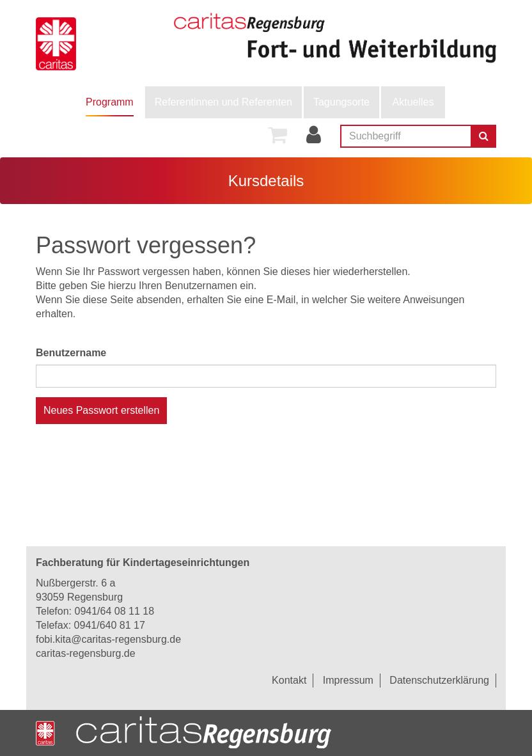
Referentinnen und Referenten (223, 102)
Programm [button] (110, 102)
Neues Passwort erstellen (101, 410)
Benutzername (71, 353)
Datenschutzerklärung (439, 680)
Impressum (348, 680)
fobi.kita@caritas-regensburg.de (108, 639)
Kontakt (289, 680)
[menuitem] (110, 102)
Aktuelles (413, 102)
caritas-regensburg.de (86, 653)
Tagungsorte (341, 102)
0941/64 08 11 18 (114, 611)
